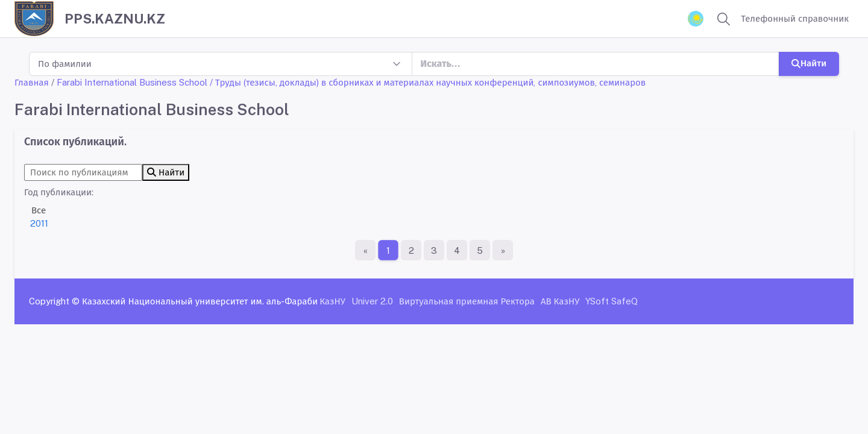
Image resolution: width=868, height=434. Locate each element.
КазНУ (332, 301)
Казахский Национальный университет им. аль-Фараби (200, 301)
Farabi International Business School (132, 82)
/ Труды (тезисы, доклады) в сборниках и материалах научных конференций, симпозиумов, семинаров (428, 82)
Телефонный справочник (795, 18)
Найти (809, 63)
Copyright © (54, 301)
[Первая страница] (365, 250)
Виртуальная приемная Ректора (467, 301)
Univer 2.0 (372, 301)
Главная (32, 82)
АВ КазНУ (560, 301)
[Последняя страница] (503, 250)
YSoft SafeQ (612, 301)
